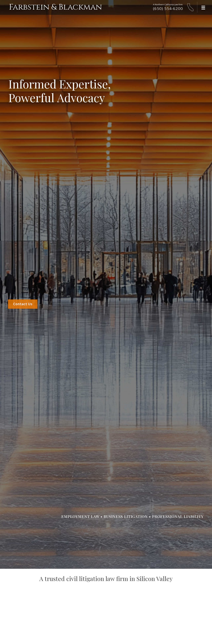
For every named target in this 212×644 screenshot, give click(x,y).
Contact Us (21, 304)
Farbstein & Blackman (55, 7)
